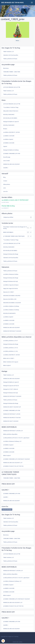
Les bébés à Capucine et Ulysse (11, 285)
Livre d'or (5, 191)
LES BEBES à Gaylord (8, 445)
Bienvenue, (6, 68)
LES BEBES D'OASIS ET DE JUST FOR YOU (13, 466)
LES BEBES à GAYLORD (9, 143)
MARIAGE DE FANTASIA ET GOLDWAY (12, 331)
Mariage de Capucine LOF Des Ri (11, 386)
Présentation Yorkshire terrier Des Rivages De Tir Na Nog (15, 228)
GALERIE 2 (6, 168)
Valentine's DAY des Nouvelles (11, 55)
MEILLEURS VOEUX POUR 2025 (11, 111)
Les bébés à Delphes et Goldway (11, 306)
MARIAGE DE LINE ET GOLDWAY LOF (12, 407)
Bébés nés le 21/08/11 (9, 358)
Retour (17, 41)
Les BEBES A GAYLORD (9, 136)
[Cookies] (3, 641)
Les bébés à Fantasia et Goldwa (11, 274)
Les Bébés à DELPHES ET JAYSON (11, 132)
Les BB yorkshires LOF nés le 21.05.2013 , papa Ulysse (16, 438)
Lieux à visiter (7, 161)
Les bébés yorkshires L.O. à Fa (10, 351)
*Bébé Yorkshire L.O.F (9, 52)
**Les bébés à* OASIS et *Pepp (11, 107)
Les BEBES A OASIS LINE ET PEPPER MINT (15, 200)
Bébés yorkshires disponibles (10, 434)
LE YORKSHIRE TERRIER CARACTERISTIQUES (14, 236)
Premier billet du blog (8, 206)
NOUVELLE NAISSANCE (9, 115)
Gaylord (5, 146)
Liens (5, 188)
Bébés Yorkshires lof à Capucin (11, 362)
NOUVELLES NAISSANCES (9, 313)
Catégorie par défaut (17, 217)
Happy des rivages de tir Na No (11, 288)
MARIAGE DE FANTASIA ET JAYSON (12, 414)
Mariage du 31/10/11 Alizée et (11, 389)
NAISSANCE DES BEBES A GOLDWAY (12, 303)
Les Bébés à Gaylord (8, 139)
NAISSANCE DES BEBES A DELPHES (12, 296)
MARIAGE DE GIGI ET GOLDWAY (11, 421)
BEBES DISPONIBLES (8, 232)
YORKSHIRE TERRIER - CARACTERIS (12, 72)
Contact (5, 181)
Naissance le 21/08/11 (9, 292)
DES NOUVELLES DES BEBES (10, 118)
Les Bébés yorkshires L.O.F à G (11, 348)
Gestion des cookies (17, 642)
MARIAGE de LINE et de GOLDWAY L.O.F (13, 463)
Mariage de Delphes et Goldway (11, 150)
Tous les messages (7, 509)
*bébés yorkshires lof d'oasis (10, 59)
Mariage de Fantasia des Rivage (11, 254)
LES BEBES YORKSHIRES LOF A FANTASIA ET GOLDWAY (17, 459)
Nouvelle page (7, 157)
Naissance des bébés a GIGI (10, 299)
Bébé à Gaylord (7, 365)
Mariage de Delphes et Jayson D (11, 122)
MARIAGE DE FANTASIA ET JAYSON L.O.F (13, 431)
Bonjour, (5, 129)
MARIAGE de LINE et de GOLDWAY (11, 164)
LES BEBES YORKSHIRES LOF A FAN (12, 154)
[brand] (12, 3)
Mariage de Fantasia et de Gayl (11, 281)
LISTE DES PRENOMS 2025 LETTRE (12, 87)
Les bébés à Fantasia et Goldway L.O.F (12, 441)
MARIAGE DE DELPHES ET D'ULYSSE (12, 418)
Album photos (7, 184)
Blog (4, 177)
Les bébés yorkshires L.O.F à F (10, 341)
